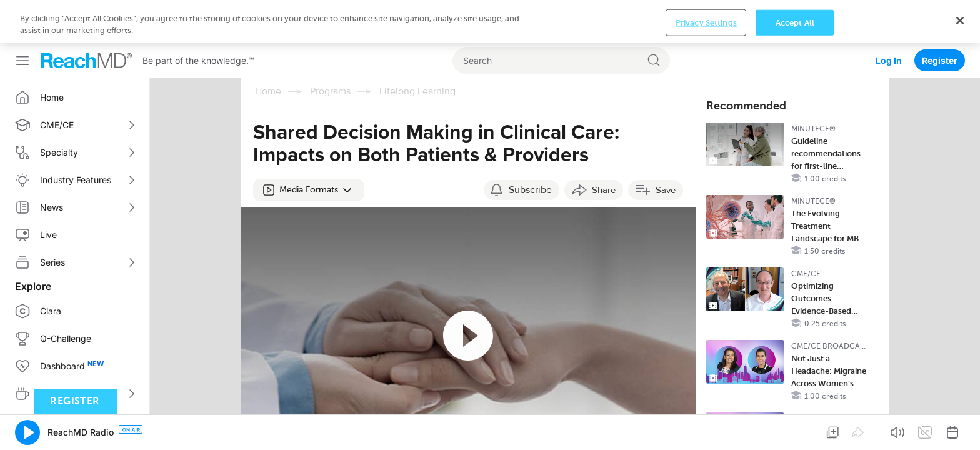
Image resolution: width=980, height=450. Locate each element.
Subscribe (530, 147)
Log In (889, 17)
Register (940, 17)
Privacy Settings (706, 432)
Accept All (795, 432)
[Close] (960, 431)
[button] (309, 147)
